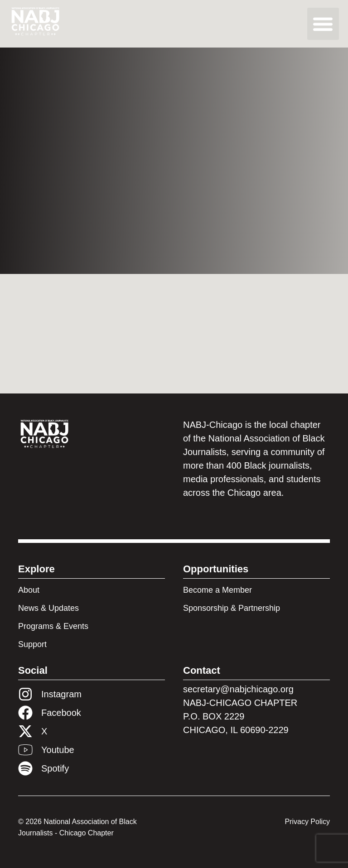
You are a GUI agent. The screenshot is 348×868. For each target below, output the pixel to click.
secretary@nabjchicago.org (238, 689)
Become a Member (217, 590)
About (29, 590)
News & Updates (48, 608)
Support (32, 644)
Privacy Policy (307, 822)
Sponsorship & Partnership (232, 608)
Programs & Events (53, 626)
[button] (323, 24)
